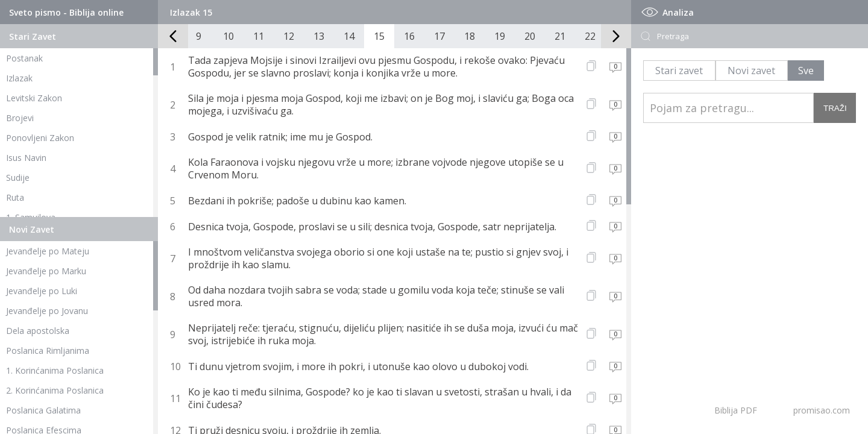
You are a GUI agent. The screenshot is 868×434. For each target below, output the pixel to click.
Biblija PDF (736, 410)
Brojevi (20, 118)
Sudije (18, 178)
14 (349, 36)
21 (560, 36)
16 (409, 36)
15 (379, 36)
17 (439, 36)
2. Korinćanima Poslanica (55, 390)
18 (470, 36)
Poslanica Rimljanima (48, 351)
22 (590, 36)
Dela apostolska (38, 331)
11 (259, 36)
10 (228, 36)
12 (289, 36)
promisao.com (822, 410)
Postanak (24, 58)
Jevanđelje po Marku (46, 271)
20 (530, 36)
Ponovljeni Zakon (40, 138)
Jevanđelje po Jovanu (47, 311)
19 (500, 36)
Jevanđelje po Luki (42, 291)
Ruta (15, 197)
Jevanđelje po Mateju (48, 251)
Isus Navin (26, 158)
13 (319, 36)
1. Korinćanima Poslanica (55, 370)
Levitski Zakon (34, 98)
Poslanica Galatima (43, 410)
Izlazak (19, 78)
